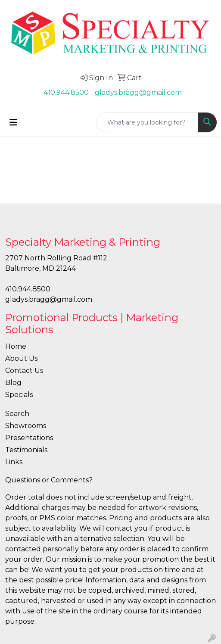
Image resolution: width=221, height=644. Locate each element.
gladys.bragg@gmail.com (138, 92)
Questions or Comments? (49, 480)
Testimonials (26, 450)
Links (14, 462)
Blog (13, 383)
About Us (21, 358)
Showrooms (26, 426)
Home (16, 346)
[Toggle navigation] (13, 122)
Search (17, 414)
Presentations (29, 438)
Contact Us (24, 370)
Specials (19, 395)
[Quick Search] (147, 122)
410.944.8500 (66, 92)
